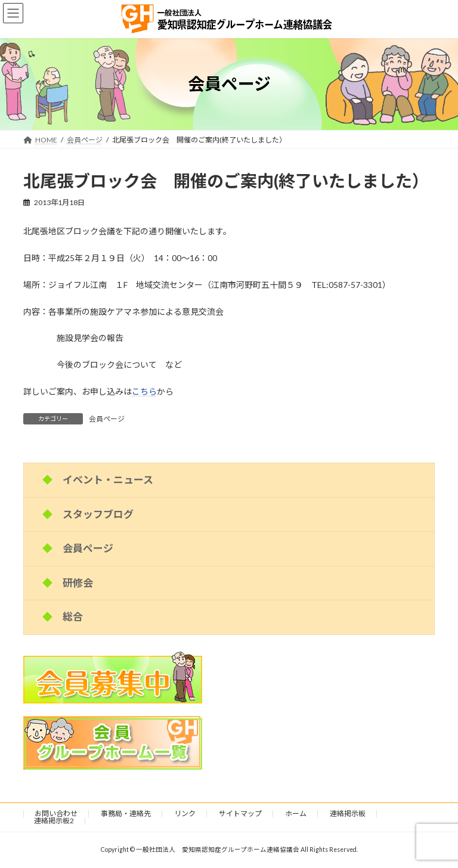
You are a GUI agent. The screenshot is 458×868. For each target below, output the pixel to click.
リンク (185, 813)
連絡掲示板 (348, 813)
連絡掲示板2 (54, 821)
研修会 (78, 582)
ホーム (296, 813)
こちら (144, 391)
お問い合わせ (56, 813)
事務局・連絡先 (126, 813)
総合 (73, 617)
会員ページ (107, 419)
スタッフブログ (98, 514)
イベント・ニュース (108, 480)
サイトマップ (240, 813)
